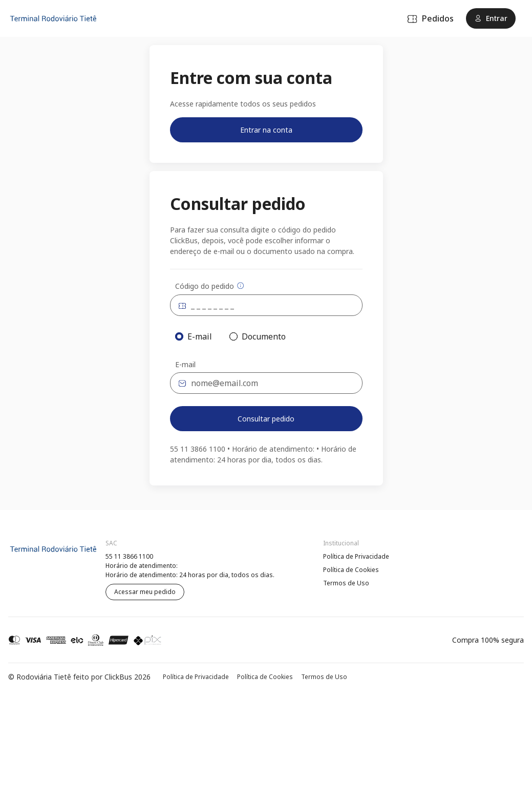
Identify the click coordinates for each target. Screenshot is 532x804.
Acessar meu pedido (145, 592)
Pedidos (430, 18)
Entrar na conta (266, 130)
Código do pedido (210, 286)
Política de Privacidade (356, 556)
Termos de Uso (346, 583)
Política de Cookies (351, 570)
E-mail (185, 365)
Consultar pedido (266, 419)
